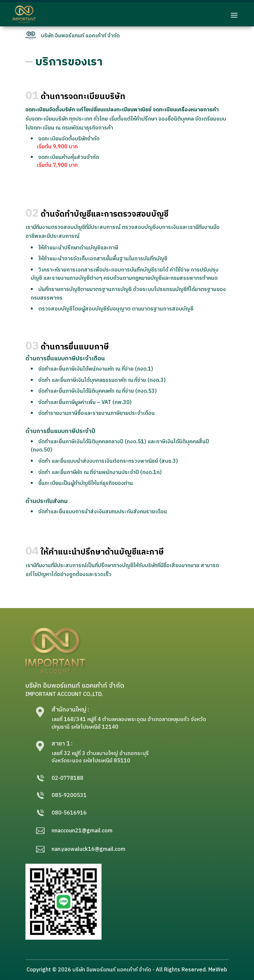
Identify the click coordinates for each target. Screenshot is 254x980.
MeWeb (218, 970)
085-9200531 (69, 796)
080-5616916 (69, 813)
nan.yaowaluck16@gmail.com (88, 849)
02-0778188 (67, 778)
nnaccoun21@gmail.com (82, 831)
